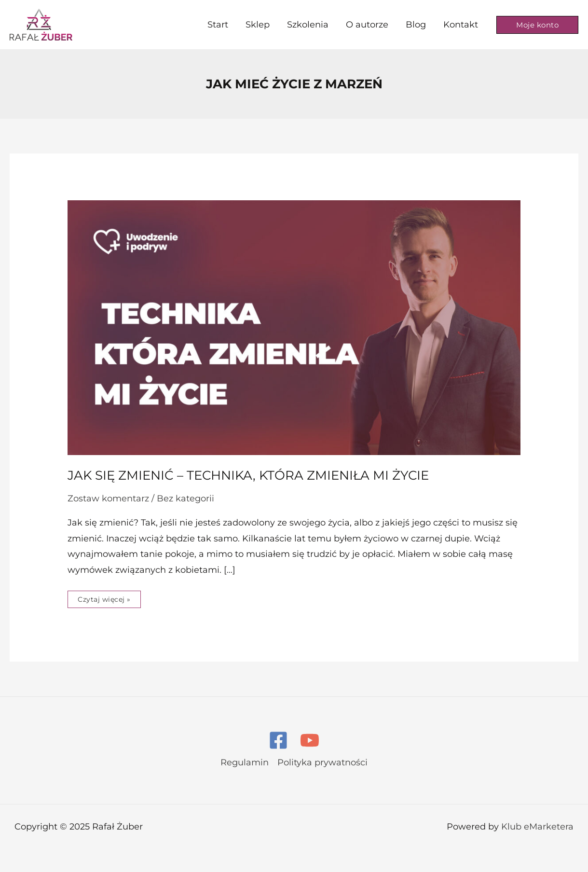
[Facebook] (278, 740)
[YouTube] (310, 740)
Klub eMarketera (537, 827)
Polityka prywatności (322, 762)
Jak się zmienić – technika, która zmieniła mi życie (248, 475)
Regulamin (245, 762)
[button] (537, 25)
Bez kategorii (185, 498)
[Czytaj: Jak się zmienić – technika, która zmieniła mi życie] (294, 327)
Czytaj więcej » (104, 597)
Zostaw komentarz (108, 498)
